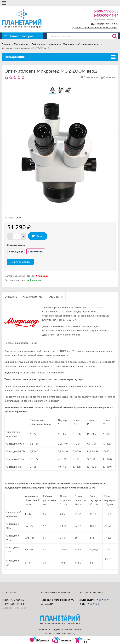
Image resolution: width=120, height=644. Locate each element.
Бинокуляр (16, 251)
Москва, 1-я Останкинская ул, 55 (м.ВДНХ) (96, 27)
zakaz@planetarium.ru (106, 23)
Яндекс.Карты (87, 600)
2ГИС (82, 604)
